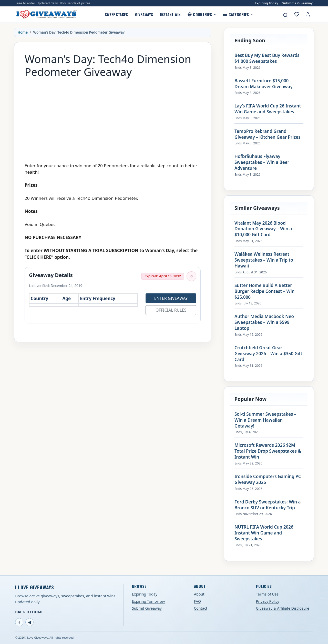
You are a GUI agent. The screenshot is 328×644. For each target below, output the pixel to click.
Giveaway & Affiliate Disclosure (283, 608)
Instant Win (170, 14)
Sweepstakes (116, 14)
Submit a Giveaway (298, 3)
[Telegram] (29, 622)
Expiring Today (266, 3)
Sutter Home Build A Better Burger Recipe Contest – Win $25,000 (264, 291)
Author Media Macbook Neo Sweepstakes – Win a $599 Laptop (264, 322)
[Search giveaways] (285, 15)
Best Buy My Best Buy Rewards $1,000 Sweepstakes (267, 58)
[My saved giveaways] (297, 14)
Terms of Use (267, 594)
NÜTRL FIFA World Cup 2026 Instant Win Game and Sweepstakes (264, 533)
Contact (201, 608)
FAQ (197, 601)
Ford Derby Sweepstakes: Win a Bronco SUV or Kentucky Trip (268, 505)
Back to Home (29, 612)
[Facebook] (19, 622)
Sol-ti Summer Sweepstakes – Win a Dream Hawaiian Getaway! (265, 420)
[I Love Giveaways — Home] (46, 14)
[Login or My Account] (308, 14)
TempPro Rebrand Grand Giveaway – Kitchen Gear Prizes (268, 134)
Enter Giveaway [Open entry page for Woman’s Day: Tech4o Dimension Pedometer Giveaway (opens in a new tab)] (171, 298)
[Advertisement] (113, 118)
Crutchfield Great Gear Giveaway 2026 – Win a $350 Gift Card (268, 354)
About (199, 594)
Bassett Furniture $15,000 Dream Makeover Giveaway (264, 84)
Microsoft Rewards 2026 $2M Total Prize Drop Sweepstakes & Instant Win (268, 451)
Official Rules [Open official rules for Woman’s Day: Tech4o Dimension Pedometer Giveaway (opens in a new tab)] (171, 310)
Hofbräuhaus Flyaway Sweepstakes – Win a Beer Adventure (262, 162)
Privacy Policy (268, 601)
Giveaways (144, 14)
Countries (202, 14)
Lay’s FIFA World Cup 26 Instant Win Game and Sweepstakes (268, 109)
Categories (238, 14)
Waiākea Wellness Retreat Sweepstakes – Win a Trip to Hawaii (264, 260)
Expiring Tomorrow (148, 601)
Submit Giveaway (147, 608)
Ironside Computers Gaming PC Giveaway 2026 (268, 479)
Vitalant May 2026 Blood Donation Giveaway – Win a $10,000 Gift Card (263, 229)
